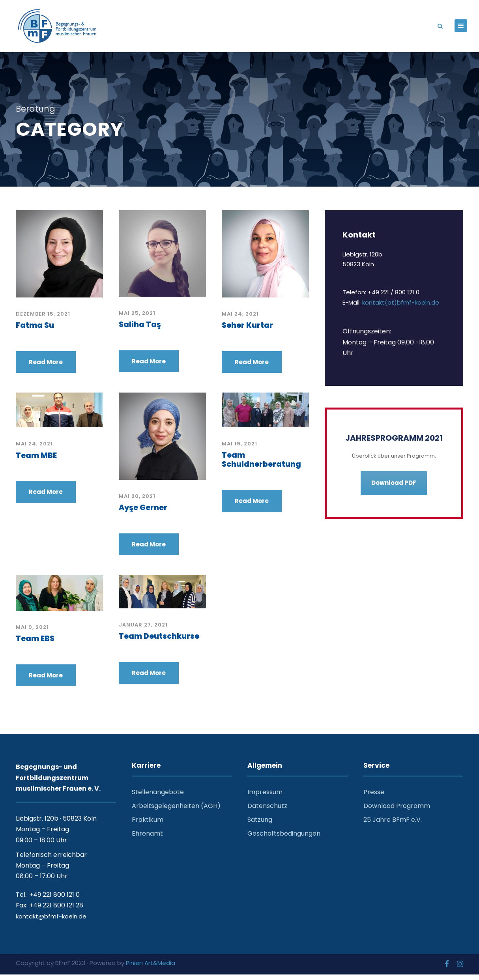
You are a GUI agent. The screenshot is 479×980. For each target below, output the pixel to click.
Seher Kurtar (247, 330)
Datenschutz (267, 811)
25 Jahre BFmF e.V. (393, 825)
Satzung (260, 825)
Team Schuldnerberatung (261, 465)
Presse (374, 797)
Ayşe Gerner (143, 513)
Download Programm (397, 811)
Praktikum (148, 825)
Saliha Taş (140, 330)
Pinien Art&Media (151, 968)
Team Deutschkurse (159, 641)
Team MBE (36, 461)
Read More (46, 367)
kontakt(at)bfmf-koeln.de (401, 308)
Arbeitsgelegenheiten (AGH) (176, 811)
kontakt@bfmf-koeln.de (51, 921)
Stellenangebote (158, 797)
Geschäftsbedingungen (284, 839)
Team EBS (35, 644)
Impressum (265, 797)
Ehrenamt (147, 839)
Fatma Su (35, 330)
